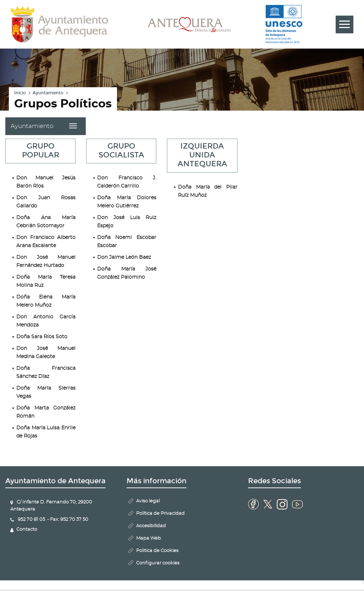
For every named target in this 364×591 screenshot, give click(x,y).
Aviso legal (148, 501)
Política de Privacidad (160, 514)
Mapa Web (149, 538)
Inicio (20, 93)
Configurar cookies (158, 563)
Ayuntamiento (48, 93)
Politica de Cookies (157, 551)
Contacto (27, 529)
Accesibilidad (151, 526)
